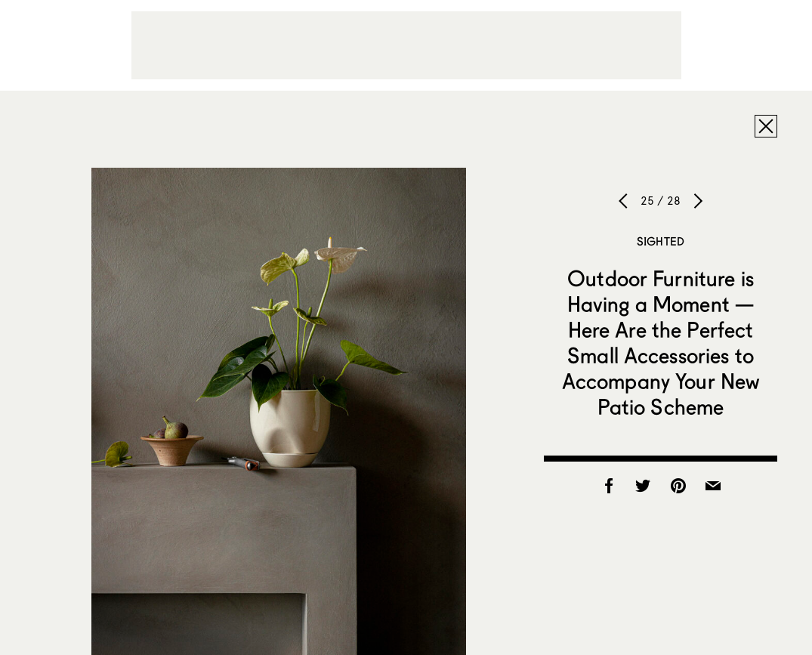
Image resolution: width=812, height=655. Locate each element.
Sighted (661, 241)
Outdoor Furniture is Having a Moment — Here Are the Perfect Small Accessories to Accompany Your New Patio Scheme (661, 342)
